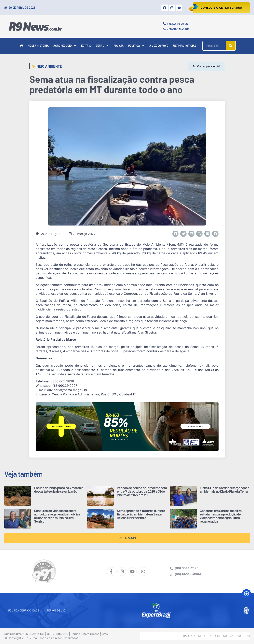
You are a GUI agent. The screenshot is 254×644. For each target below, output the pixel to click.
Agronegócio (65, 46)
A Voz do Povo (159, 46)
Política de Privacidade (24, 610)
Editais (86, 46)
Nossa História (38, 46)
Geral (102, 46)
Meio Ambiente (49, 66)
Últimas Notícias (185, 46)
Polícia (119, 46)
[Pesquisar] (231, 46)
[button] (176, 234)
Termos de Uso (56, 610)
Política (136, 46)
